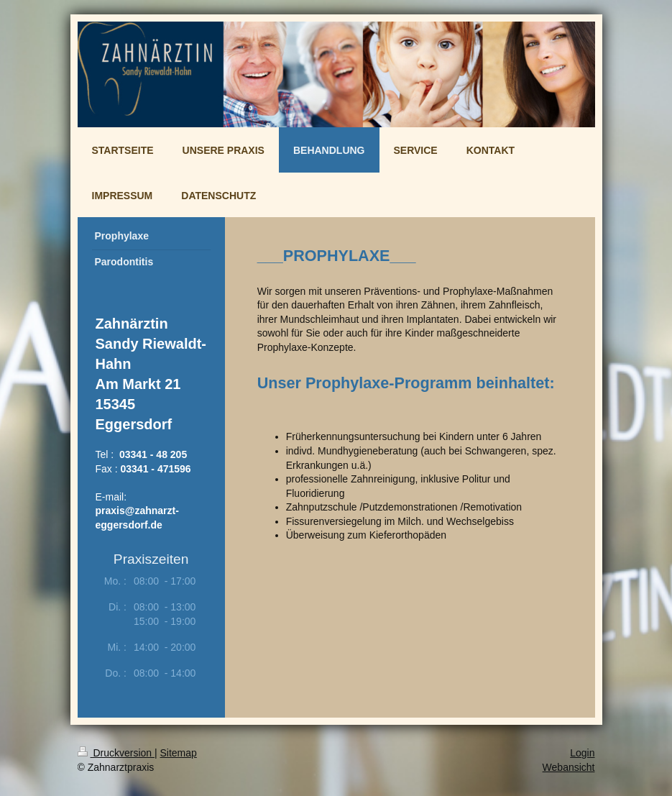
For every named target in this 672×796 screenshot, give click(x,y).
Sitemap (179, 753)
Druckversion (116, 753)
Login (582, 753)
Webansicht (569, 767)
